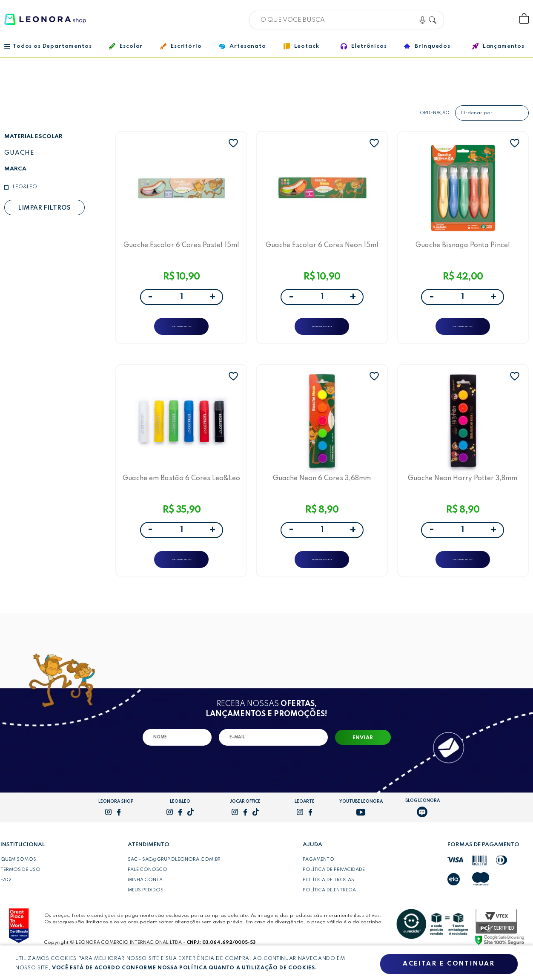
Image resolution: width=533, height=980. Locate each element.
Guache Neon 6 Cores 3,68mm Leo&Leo (322, 489)
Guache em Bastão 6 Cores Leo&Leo (181, 489)
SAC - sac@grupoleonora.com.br (174, 877)
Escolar (126, 46)
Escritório (181, 46)
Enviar (363, 755)
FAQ (6, 897)
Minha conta (145, 897)
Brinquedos (427, 46)
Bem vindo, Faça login (468, 19)
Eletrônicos (364, 46)
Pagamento (318, 877)
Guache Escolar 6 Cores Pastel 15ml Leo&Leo (182, 248)
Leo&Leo (25, 187)
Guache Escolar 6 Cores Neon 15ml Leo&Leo (322, 248)
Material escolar (33, 137)
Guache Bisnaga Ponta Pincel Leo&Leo (463, 248)
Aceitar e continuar (449, 964)
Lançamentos (498, 46)
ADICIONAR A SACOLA (182, 330)
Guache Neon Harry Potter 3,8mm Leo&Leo (463, 489)
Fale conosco (148, 887)
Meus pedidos (146, 908)
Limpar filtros (44, 208)
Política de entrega (329, 908)
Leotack (301, 46)
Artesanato (242, 46)
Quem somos (18, 877)
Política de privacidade (334, 887)
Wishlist (496, 19)
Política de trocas (328, 897)
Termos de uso (20, 887)
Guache (19, 153)
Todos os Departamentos (48, 46)
